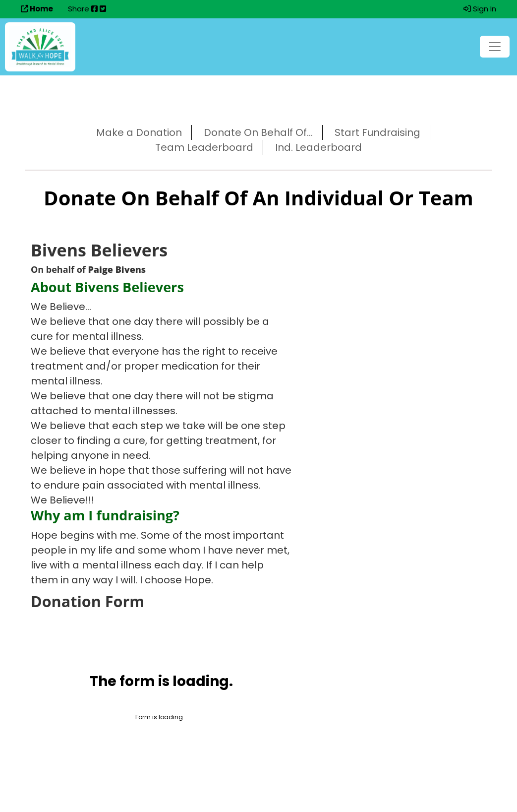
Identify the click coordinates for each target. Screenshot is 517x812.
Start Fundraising (377, 132)
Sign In (480, 9)
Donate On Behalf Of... (258, 132)
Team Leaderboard (204, 147)
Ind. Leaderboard (318, 147)
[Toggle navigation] (495, 47)
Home (37, 9)
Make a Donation (139, 132)
